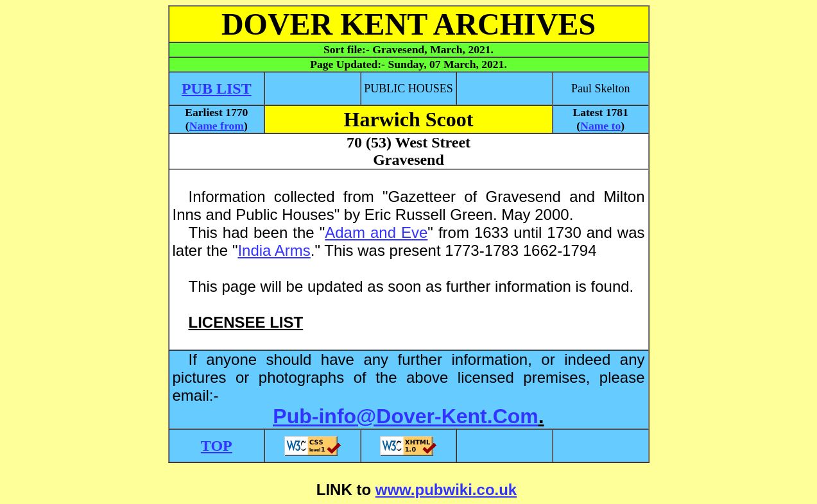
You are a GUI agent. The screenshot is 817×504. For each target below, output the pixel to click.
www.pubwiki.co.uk (446, 490)
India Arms (274, 250)
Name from (217, 126)
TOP (217, 446)
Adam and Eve (376, 232)
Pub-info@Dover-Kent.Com (405, 416)
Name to (600, 126)
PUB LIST (217, 88)
